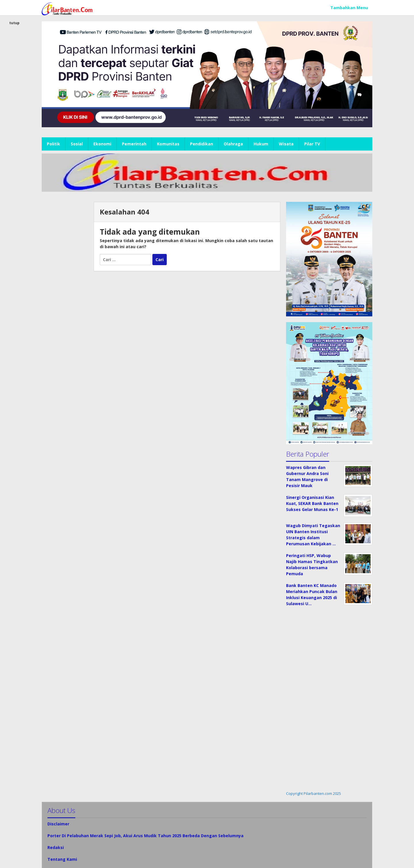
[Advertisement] (65, 288)
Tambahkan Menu (349, 8)
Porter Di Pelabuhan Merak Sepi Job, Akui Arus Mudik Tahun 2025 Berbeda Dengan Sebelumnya (145, 836)
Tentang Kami (62, 859)
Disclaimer (58, 824)
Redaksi (56, 847)
